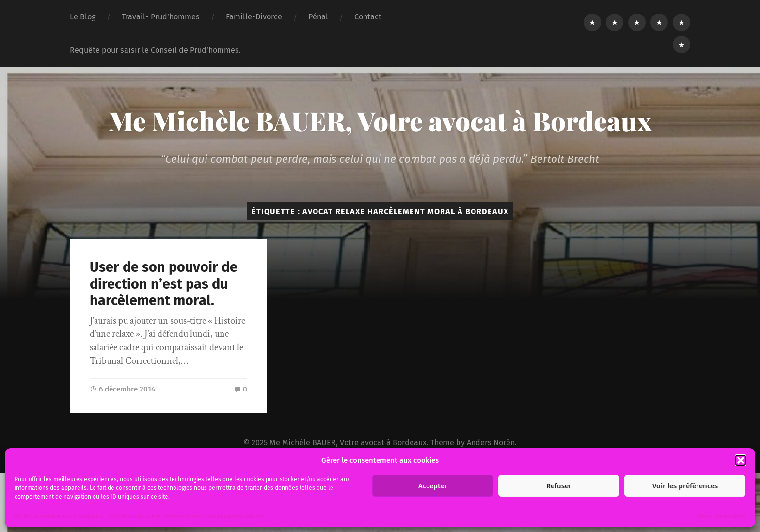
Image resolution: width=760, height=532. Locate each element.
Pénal (318, 17)
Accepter (433, 486)
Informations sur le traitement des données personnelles (187, 516)
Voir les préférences (685, 486)
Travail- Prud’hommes (161, 17)
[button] (741, 460)
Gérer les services (721, 516)
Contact (368, 17)
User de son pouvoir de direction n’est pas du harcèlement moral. (164, 284)
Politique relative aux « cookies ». (60, 516)
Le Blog (83, 17)
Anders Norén (491, 443)
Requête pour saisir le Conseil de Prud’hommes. (155, 50)
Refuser (559, 486)
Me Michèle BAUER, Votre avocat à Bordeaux (380, 121)
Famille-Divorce (254, 17)
